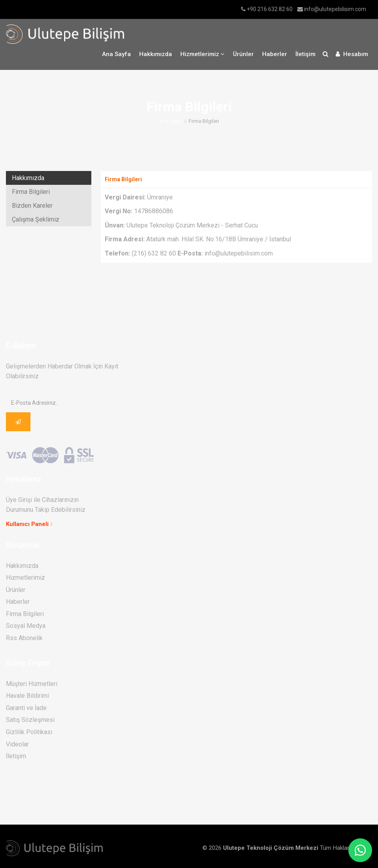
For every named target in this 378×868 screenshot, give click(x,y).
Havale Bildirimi (27, 696)
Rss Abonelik (24, 638)
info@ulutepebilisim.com (335, 9)
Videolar (17, 744)
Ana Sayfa (116, 54)
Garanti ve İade (26, 708)
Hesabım (352, 54)
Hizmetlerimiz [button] (202, 54)
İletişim (305, 54)
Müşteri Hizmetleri (32, 684)
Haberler (275, 54)
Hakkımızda (156, 54)
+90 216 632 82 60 (270, 9)
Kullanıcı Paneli (27, 524)
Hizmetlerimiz (26, 578)
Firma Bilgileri (31, 192)
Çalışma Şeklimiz (36, 219)
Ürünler (243, 54)
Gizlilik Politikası (29, 732)
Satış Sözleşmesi (30, 720)
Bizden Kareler (32, 206)
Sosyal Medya (26, 626)
